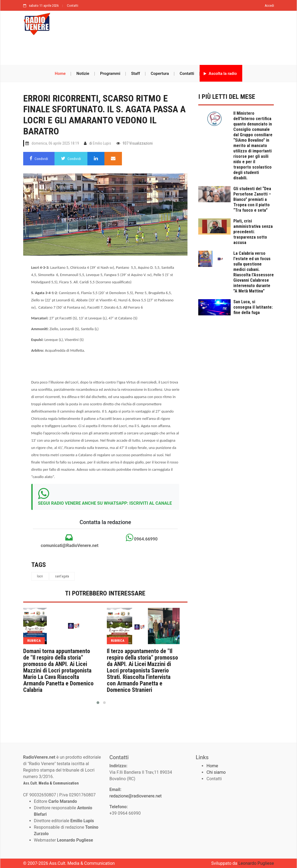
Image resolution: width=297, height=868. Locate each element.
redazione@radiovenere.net (135, 796)
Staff (136, 74)
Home (60, 74)
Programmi (110, 74)
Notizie (83, 74)
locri (40, 576)
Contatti (73, 6)
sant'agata (62, 576)
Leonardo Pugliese (256, 863)
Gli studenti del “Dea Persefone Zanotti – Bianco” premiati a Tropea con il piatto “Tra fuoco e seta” (252, 199)
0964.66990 (142, 538)
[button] (98, 703)
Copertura (160, 74)
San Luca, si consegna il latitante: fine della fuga (253, 307)
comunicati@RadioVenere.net (69, 541)
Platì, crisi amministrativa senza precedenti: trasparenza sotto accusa (253, 232)
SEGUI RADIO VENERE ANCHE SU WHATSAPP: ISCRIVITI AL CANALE (105, 503)
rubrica (34, 641)
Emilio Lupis (102, 143)
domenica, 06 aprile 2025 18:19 (55, 143)
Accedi (269, 6)
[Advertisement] (149, 50)
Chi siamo (216, 772)
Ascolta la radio (220, 74)
